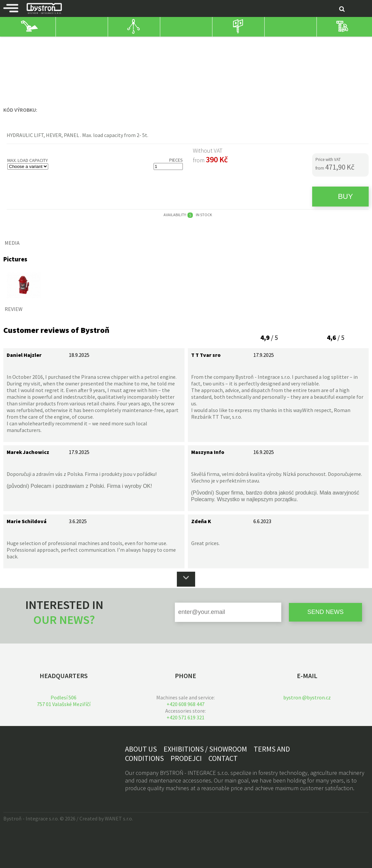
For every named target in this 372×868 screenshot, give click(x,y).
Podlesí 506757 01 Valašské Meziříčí (64, 701)
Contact (223, 758)
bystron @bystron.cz (307, 697)
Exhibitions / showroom (205, 749)
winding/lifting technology (76, 43)
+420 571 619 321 (186, 717)
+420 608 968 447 (186, 704)
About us (141, 749)
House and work (21, 43)
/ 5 (269, 337)
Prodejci (186, 758)
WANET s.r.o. (119, 818)
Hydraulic (123, 43)
